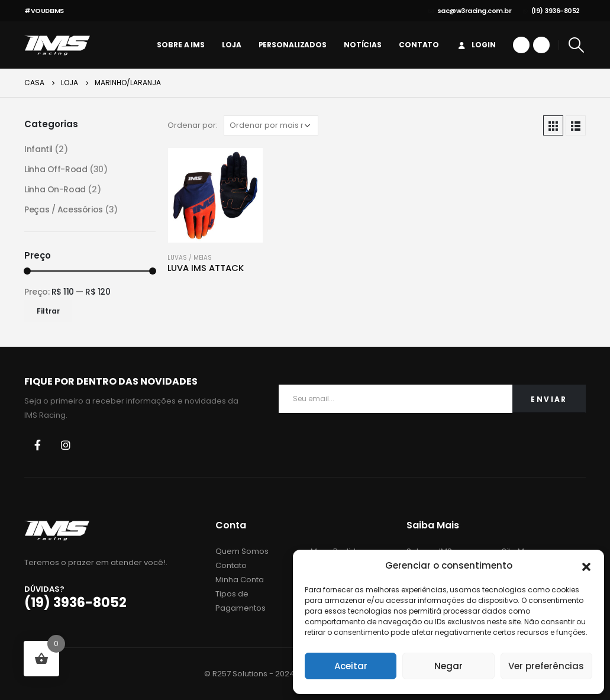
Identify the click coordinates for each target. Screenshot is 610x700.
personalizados (293, 45)
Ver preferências (546, 666)
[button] (586, 566)
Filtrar (48, 311)
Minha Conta (240, 580)
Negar (448, 666)
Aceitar (351, 666)
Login (476, 45)
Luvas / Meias (190, 258)
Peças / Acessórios (63, 209)
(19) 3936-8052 (551, 11)
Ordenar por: (193, 125)
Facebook (37, 445)
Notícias (363, 45)
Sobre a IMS (181, 45)
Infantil (38, 149)
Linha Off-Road (56, 169)
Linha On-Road (55, 189)
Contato (419, 45)
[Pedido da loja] (271, 125)
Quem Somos (242, 551)
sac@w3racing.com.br (470, 11)
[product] (215, 195)
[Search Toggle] (577, 45)
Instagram (66, 445)
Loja (232, 45)
